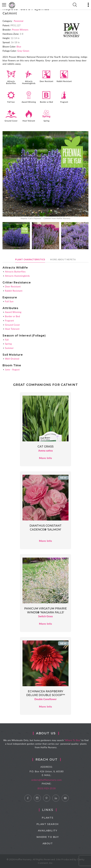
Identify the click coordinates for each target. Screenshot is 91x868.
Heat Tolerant (29, 121)
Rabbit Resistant (64, 81)
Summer (9, 348)
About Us (49, 733)
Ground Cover (11, 121)
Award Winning (29, 102)
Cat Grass (45, 447)
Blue (19, 47)
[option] (45, 176)
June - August (12, 370)
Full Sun (11, 102)
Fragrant (64, 102)
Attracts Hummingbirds (29, 82)
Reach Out (51, 760)
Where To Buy (76, 740)
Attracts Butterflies (11, 82)
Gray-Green (23, 51)
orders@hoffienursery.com (51, 780)
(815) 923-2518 (52, 788)
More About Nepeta (63, 259)
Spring (47, 121)
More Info (45, 458)
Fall (7, 340)
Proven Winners (20, 30)
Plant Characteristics (30, 259)
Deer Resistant (47, 81)
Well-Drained (12, 359)
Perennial (19, 21)
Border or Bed (47, 102)
